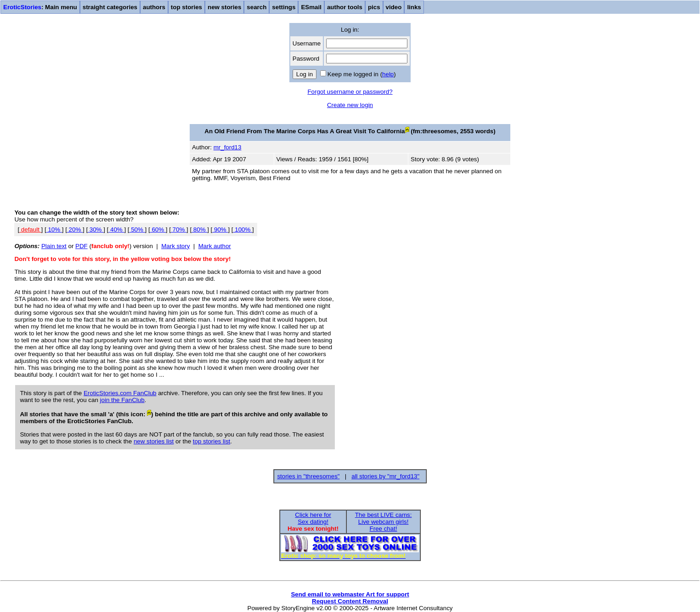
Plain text (54, 246)
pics (374, 7)
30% (96, 229)
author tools (345, 7)
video (394, 7)
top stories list (212, 441)
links (414, 7)
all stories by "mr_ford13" (385, 476)
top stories (186, 7)
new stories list (154, 441)
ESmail (311, 7)
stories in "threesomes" (308, 476)
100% (243, 229)
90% (220, 229)
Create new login (350, 105)
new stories (224, 7)
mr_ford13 (228, 147)
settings (284, 7)
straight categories (110, 7)
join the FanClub (122, 400)
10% (54, 229)
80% (199, 229)
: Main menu (40, 7)
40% (116, 229)
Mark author (215, 246)
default (30, 229)
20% (75, 229)
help (388, 74)
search (257, 7)
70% (179, 229)
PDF (82, 246)
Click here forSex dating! (313, 518)
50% (137, 229)
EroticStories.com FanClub (120, 393)
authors (154, 7)
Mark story (175, 246)
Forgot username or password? (350, 92)
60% (158, 229)
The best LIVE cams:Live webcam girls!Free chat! (384, 522)
